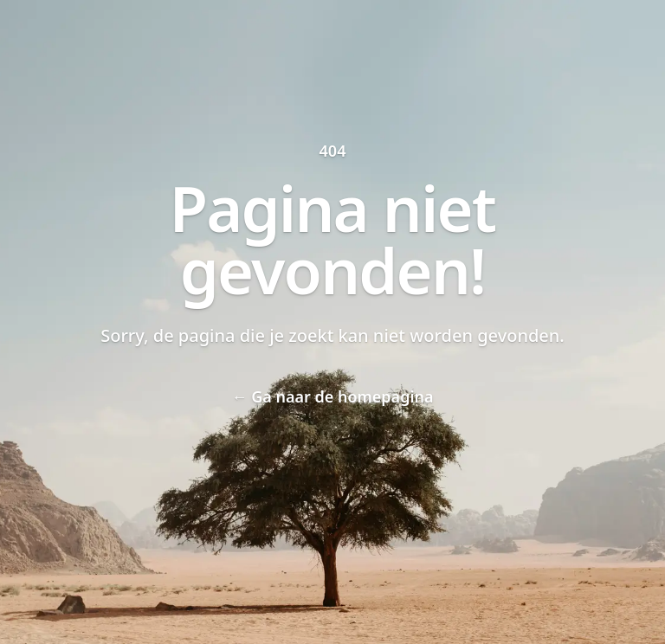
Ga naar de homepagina (332, 396)
